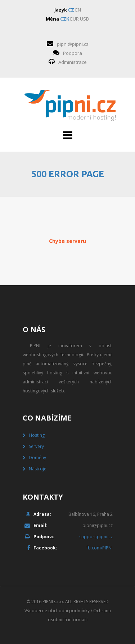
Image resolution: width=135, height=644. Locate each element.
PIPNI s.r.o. (53, 602)
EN (78, 10)
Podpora (73, 53)
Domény (37, 458)
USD (85, 19)
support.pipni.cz (96, 537)
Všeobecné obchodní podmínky (57, 611)
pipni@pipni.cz (73, 44)
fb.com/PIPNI (100, 548)
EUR (75, 19)
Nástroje (38, 469)
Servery (36, 446)
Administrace (73, 62)
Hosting (37, 435)
